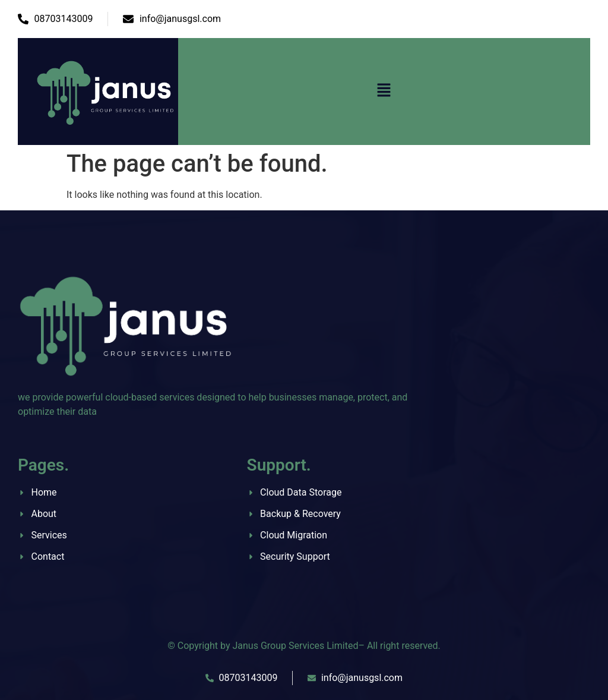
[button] (384, 92)
